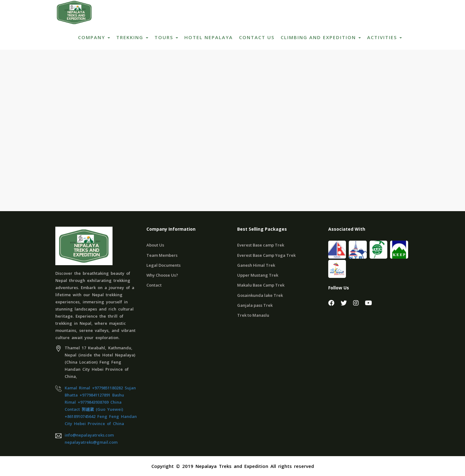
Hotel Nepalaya (209, 37)
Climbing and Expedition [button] (321, 37)
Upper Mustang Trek (258, 275)
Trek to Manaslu (253, 315)
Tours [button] (166, 37)
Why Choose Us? (162, 275)
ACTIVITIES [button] (384, 37)
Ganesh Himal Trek (256, 265)
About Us (155, 245)
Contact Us (257, 37)
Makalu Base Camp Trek (261, 285)
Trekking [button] (132, 37)
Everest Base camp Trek (261, 245)
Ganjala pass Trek (255, 305)
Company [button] (94, 37)
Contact (154, 285)
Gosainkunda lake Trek (260, 295)
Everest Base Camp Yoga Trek (266, 255)
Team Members (162, 255)
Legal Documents (163, 265)
